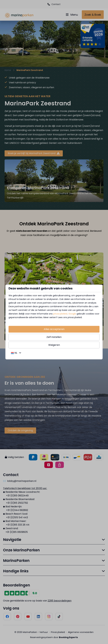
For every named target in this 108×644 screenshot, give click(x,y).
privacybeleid (60, 314)
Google (72, 314)
